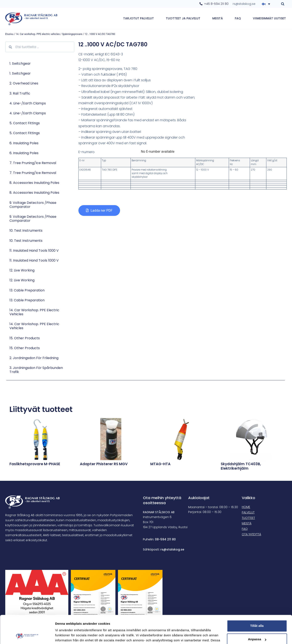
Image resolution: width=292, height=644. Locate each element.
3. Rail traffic (20, 93)
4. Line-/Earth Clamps (28, 103)
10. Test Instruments (26, 230)
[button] (283, 4)
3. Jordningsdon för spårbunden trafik (36, 370)
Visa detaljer (64, 636)
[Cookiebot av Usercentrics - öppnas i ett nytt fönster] (27, 636)
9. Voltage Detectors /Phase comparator (33, 205)
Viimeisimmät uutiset (269, 18)
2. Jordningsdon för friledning (34, 358)
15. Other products (25, 338)
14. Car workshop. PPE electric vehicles (38, 34)
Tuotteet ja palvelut (183, 18)
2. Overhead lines (24, 83)
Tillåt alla (257, 599)
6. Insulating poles (24, 143)
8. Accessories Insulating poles (34, 183)
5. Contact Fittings (25, 123)
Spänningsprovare (72, 34)
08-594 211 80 (165, 539)
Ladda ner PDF (102, 210)
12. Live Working (22, 270)
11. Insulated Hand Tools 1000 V (34, 251)
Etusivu (9, 34)
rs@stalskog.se (172, 549)
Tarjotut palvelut (139, 18)
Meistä (218, 18)
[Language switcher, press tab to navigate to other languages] (267, 4)
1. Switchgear (20, 63)
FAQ (238, 18)
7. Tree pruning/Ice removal (33, 163)
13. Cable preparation (27, 290)
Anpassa (257, 613)
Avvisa (257, 626)
